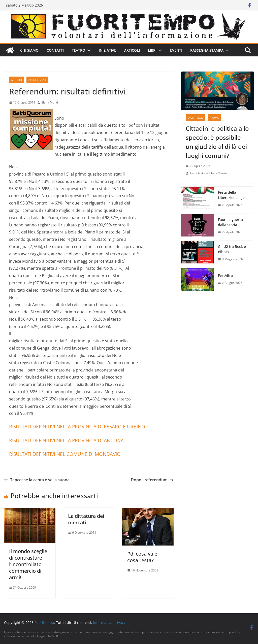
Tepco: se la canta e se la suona (37, 480)
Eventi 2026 (196, 118)
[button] (88, 50)
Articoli (132, 50)
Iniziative (107, 50)
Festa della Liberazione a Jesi (233, 195)
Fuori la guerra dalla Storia (230, 222)
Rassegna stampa (207, 50)
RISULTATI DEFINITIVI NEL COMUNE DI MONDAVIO (65, 454)
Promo (215, 118)
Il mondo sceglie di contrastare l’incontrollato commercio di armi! (28, 564)
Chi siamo (29, 50)
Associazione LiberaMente (208, 173)
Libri (152, 50)
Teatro (78, 50)
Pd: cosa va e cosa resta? (142, 557)
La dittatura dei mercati (86, 519)
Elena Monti (50, 102)
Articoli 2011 (37, 80)
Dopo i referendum (152, 480)
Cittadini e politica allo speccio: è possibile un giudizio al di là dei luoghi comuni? (217, 142)
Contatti (55, 50)
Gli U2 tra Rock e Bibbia (232, 249)
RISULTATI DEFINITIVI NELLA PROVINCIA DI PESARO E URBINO (77, 427)
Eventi (176, 50)
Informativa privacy (109, 622)
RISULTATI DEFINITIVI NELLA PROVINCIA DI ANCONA (66, 440)
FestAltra (225, 275)
